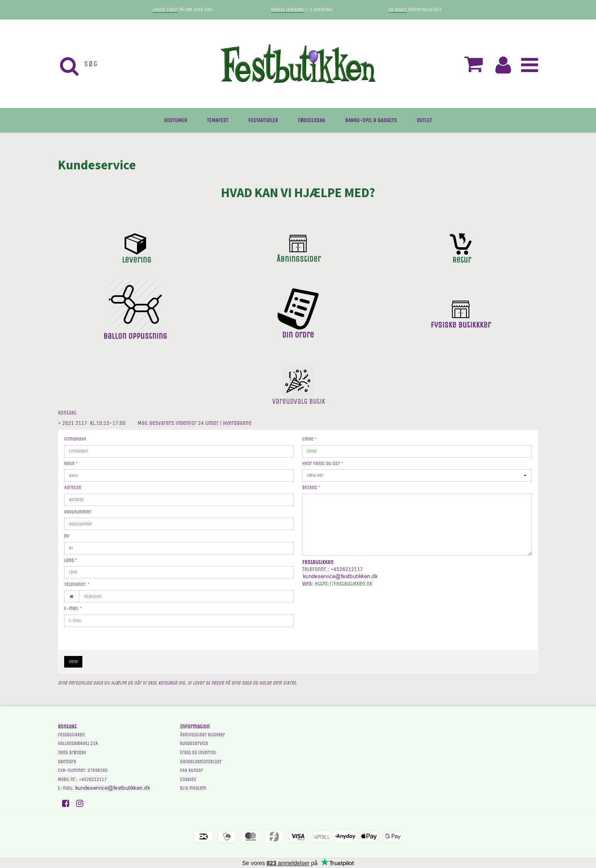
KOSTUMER (176, 120)
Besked (311, 487)
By (67, 536)
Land (71, 560)
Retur (462, 260)
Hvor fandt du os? (322, 463)
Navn (71, 463)
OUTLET (424, 120)
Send (73, 662)
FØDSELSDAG (311, 120)
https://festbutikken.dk (344, 584)
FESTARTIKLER (263, 120)
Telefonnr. (77, 584)
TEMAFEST (218, 120)
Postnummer (78, 512)
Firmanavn (75, 439)
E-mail (73, 608)
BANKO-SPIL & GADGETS (371, 120)
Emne (309, 439)
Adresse (73, 487)
